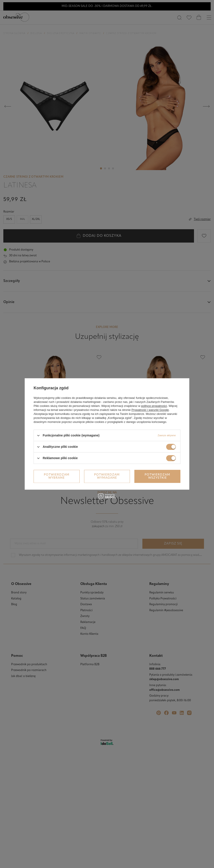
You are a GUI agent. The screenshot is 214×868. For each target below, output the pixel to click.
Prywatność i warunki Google (150, 410)
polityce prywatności (154, 406)
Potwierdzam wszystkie (157, 476)
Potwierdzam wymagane (107, 476)
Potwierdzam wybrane (57, 476)
